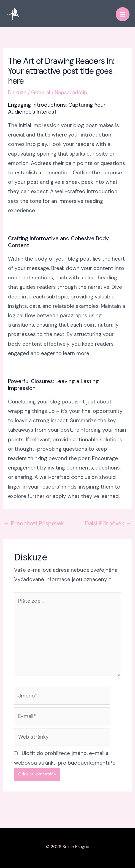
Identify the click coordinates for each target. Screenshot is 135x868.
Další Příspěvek (108, 523)
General (41, 92)
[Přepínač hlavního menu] (123, 14)
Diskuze (17, 92)
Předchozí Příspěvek (34, 523)
